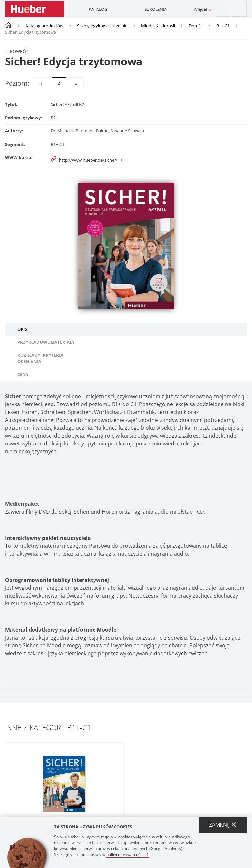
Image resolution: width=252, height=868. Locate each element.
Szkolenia (156, 9)
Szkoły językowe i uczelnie (102, 26)
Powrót (19, 51)
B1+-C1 (223, 26)
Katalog (98, 9)
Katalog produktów (44, 26)
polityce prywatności (125, 854)
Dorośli (196, 26)
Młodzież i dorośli (158, 26)
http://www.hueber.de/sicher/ (88, 160)
